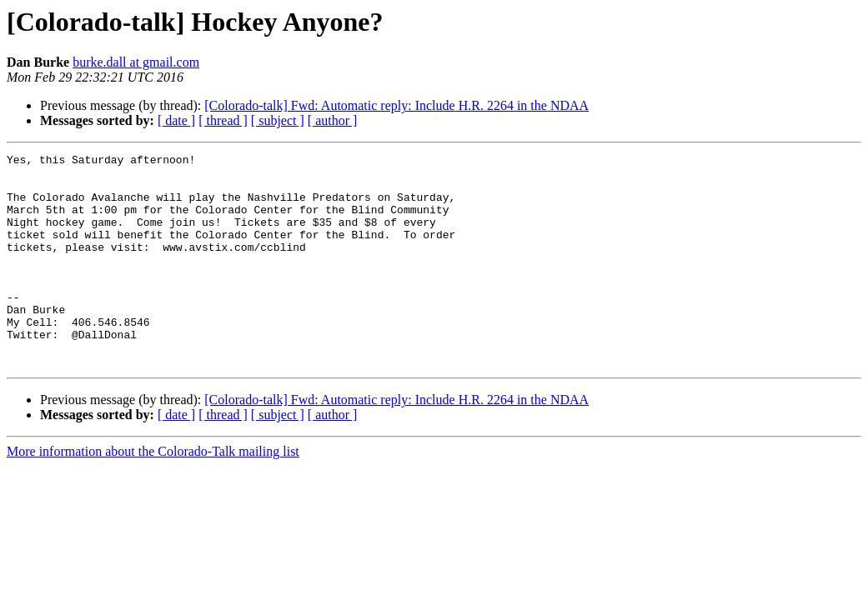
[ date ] (176, 120)
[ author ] (333, 120)
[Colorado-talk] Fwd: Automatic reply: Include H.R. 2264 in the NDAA (396, 105)
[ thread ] (223, 120)
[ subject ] (278, 120)
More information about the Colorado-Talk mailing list (153, 494)
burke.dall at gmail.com (136, 62)
